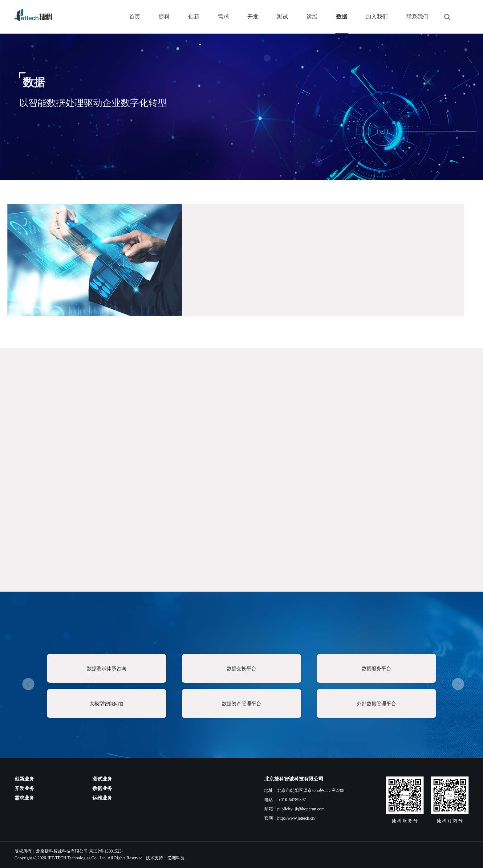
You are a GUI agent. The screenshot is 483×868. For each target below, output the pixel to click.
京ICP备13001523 (105, 851)
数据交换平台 (241, 668)
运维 (312, 17)
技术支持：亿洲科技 (165, 858)
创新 (194, 17)
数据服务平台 (376, 668)
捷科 (164, 17)
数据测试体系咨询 (107, 668)
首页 (135, 17)
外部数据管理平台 (376, 704)
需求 (223, 17)
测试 (282, 17)
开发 (253, 17)
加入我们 (377, 17)
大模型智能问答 (107, 704)
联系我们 (417, 17)
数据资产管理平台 (241, 704)
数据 (342, 17)
